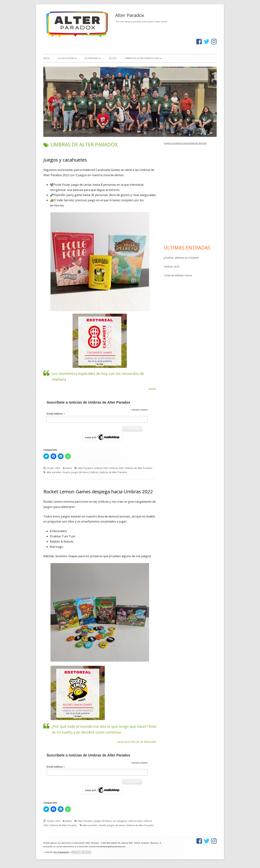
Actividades (91, 58)
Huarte (66, 472)
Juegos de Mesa (103, 821)
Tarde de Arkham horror (178, 275)
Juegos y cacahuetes (65, 160)
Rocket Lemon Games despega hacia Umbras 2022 (98, 491)
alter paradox (54, 472)
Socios (113, 58)
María (69, 468)
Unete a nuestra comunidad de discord (185, 143)
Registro (76, 852)
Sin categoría (120, 821)
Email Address (56, 414)
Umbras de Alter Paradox (139, 468)
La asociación (66, 58)
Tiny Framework (61, 852)
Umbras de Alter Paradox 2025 (142, 58)
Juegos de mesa (80, 472)
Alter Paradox (130, 15)
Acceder (86, 852)
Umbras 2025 (172, 267)
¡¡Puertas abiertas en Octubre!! (181, 258)
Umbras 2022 (101, 468)
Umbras (94, 472)
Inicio (47, 58)
